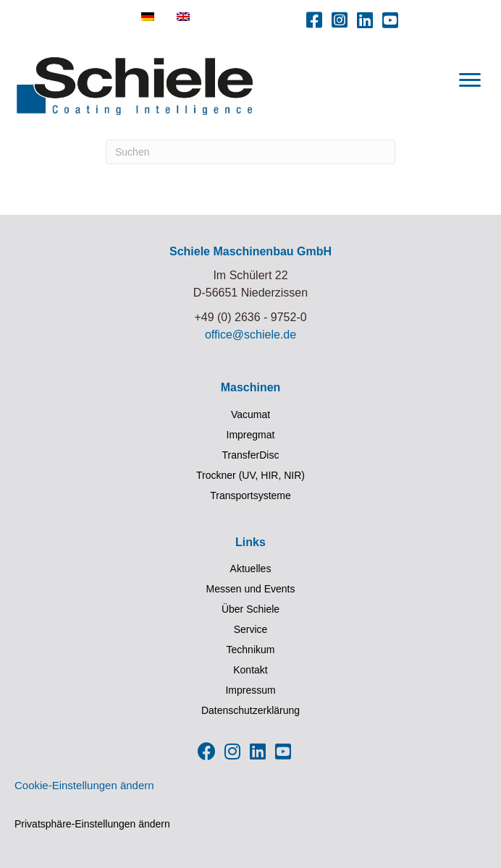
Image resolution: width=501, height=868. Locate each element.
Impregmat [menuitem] (251, 435)
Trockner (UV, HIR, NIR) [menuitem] (250, 475)
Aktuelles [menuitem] (251, 569)
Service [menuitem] (251, 629)
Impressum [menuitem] (250, 690)
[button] (314, 20)
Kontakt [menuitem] (250, 670)
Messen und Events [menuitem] (251, 589)
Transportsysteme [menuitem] (250, 495)
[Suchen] (250, 152)
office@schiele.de (250, 335)
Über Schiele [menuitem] (250, 609)
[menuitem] (148, 17)
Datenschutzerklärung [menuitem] (250, 710)
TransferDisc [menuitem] (251, 455)
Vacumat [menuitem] (250, 414)
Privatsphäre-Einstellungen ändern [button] (92, 824)
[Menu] (470, 80)
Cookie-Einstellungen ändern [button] (84, 785)
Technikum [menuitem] (251, 650)
